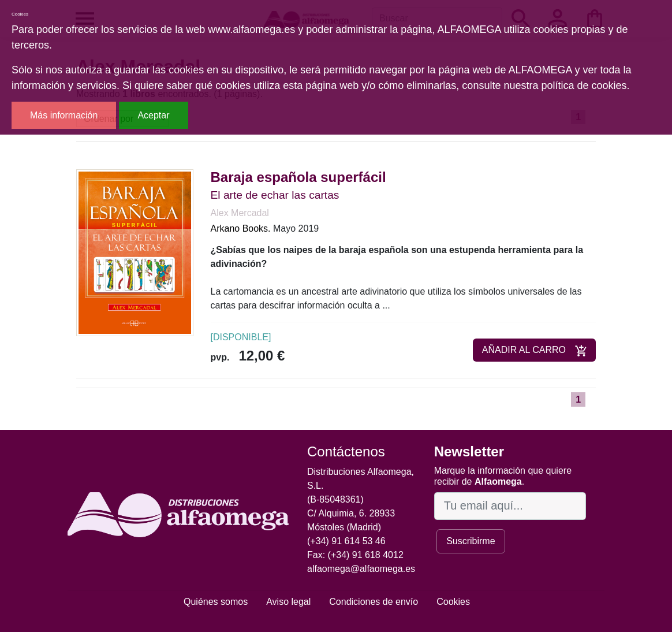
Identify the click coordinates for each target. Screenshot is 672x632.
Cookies (453, 602)
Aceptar (153, 115)
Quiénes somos (216, 602)
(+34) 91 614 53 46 (346, 541)
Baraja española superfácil (298, 177)
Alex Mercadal (240, 213)
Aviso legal (288, 602)
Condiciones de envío (374, 602)
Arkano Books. (241, 228)
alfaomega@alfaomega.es (361, 569)
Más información (64, 115)
